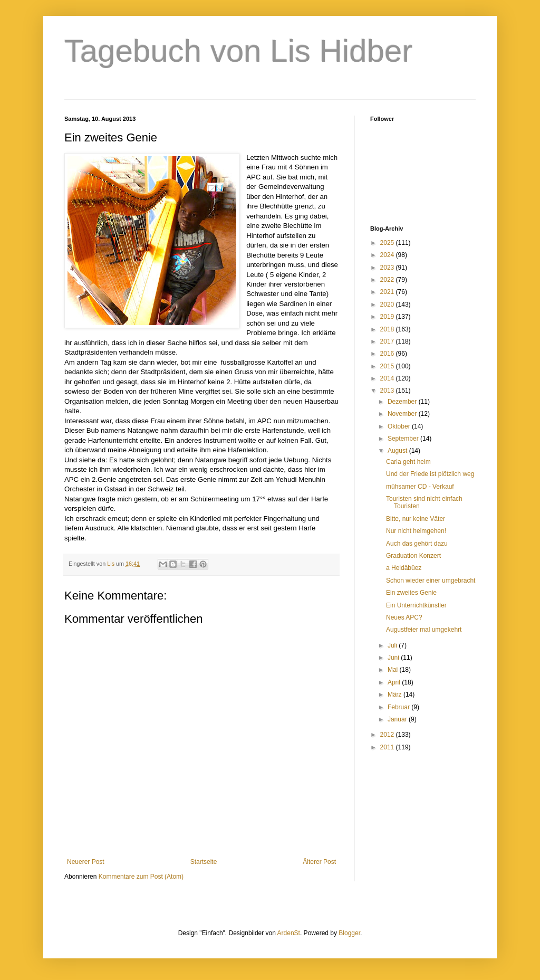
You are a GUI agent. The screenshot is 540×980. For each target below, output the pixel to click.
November (403, 414)
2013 (388, 391)
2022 (388, 280)
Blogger (349, 933)
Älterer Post (319, 862)
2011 (388, 747)
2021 (388, 292)
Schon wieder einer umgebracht (431, 581)
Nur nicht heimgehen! (416, 531)
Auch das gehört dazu (417, 544)
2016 (388, 354)
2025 (388, 243)
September (404, 439)
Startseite (204, 862)
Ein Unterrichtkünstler (416, 605)
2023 (388, 268)
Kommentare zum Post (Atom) (141, 877)
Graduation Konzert (413, 556)
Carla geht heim (408, 462)
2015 (388, 366)
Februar (399, 707)
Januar (398, 719)
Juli (393, 645)
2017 (388, 341)
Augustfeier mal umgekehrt (424, 630)
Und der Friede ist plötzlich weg (430, 474)
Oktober (400, 426)
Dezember (403, 402)
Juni (394, 658)
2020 (388, 305)
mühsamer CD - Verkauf (420, 487)
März (396, 694)
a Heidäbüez (404, 568)
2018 (388, 329)
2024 (388, 255)
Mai (394, 670)
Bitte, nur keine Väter (416, 519)
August (398, 451)
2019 (388, 317)
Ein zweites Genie (411, 593)
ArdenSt (289, 933)
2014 (388, 378)
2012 (388, 735)
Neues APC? (404, 617)
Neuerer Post (86, 862)
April (395, 682)
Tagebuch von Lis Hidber (238, 51)
